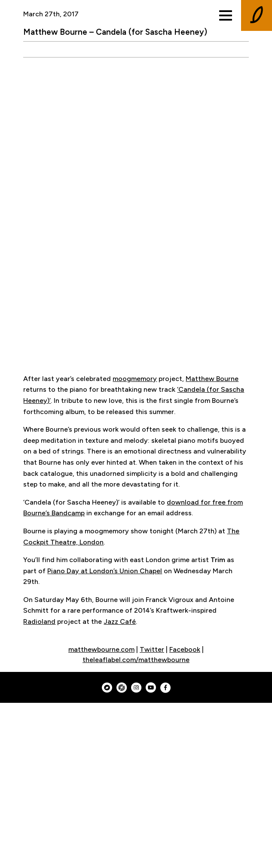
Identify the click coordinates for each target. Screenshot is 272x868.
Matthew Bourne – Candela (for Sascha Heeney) (115, 32)
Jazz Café (120, 622)
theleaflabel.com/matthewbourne (136, 660)
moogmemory (135, 379)
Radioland (39, 622)
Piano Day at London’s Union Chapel (105, 571)
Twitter (152, 649)
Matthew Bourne (212, 379)
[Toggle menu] (226, 15)
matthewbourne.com (101, 649)
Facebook (185, 649)
